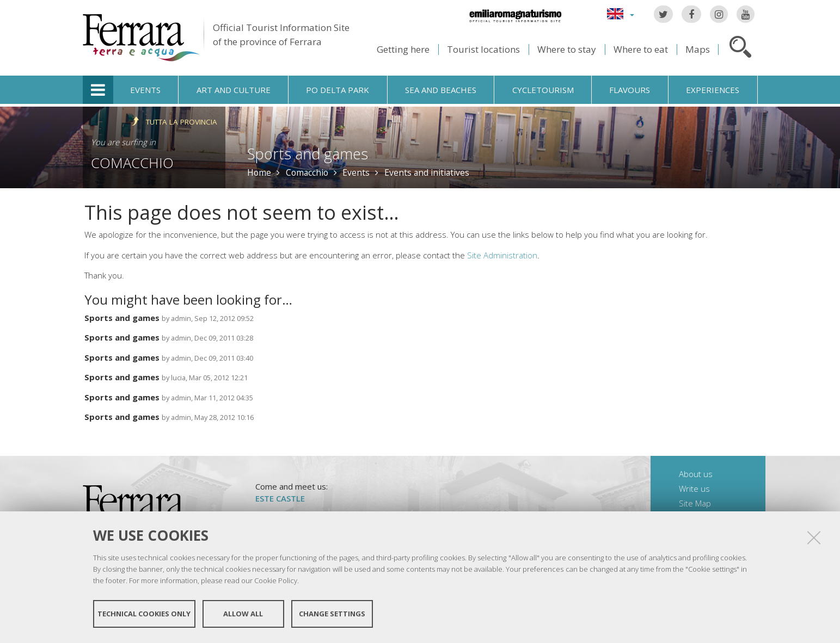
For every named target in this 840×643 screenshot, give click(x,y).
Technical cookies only (144, 615)
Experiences (713, 90)
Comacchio (132, 163)
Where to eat (641, 49)
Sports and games (122, 318)
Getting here (403, 49)
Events (145, 90)
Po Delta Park (338, 90)
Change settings (332, 615)
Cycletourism (543, 90)
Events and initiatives (427, 172)
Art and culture (234, 90)
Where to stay (567, 49)
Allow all (243, 615)
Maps (698, 49)
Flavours (630, 90)
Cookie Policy (276, 581)
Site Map (695, 503)
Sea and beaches (441, 90)
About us (696, 474)
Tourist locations (483, 49)
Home (259, 172)
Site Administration (502, 255)
